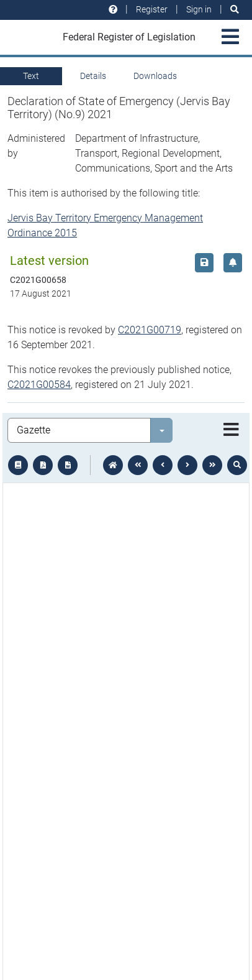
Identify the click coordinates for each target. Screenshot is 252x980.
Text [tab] (31, 76)
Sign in (199, 9)
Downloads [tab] (155, 76)
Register (152, 9)
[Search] (235, 10)
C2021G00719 (150, 330)
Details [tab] (93, 76)
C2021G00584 (39, 385)
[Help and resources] (113, 10)
